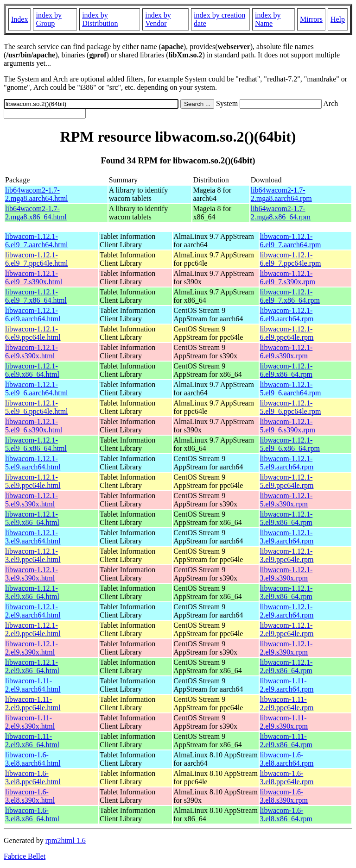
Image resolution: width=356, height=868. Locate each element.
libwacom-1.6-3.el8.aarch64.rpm (287, 759)
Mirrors (311, 19)
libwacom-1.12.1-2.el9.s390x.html (32, 648)
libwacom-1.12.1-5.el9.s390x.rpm (286, 500)
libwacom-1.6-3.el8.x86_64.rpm (286, 815)
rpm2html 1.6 (66, 840)
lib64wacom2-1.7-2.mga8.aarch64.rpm (281, 194)
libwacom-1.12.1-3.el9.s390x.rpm (286, 574)
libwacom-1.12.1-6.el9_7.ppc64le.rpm (291, 259)
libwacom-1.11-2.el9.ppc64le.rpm (287, 703)
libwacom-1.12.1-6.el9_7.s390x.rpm (288, 278)
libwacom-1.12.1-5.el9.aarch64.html (33, 463)
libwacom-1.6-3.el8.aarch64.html (33, 759)
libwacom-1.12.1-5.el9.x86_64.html (32, 518)
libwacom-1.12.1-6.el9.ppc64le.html (33, 333)
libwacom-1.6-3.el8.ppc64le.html (33, 777)
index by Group (49, 19)
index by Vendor (158, 19)
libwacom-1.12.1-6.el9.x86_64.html (32, 370)
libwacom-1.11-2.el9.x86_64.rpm (286, 740)
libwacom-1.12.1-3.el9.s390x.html (32, 574)
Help (338, 19)
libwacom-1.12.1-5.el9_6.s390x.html (34, 426)
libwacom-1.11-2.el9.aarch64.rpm (287, 685)
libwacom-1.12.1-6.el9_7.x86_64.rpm (290, 296)
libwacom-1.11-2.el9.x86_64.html (32, 740)
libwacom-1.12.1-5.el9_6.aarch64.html (37, 389)
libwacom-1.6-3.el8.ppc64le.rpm (287, 777)
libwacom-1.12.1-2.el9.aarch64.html (33, 611)
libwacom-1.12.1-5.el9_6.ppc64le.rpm (291, 407)
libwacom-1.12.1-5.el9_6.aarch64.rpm (291, 389)
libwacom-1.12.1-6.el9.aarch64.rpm (287, 315)
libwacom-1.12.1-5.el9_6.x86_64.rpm (290, 444)
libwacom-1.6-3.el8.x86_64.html (32, 815)
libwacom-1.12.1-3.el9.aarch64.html (33, 537)
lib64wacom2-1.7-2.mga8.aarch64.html (37, 194)
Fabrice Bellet (25, 856)
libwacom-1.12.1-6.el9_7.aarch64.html (37, 240)
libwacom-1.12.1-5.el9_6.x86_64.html (36, 444)
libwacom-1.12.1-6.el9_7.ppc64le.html (37, 259)
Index (19, 19)
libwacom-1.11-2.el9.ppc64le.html (33, 703)
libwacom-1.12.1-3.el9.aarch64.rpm (287, 537)
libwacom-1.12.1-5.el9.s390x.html (32, 500)
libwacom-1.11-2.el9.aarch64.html (33, 685)
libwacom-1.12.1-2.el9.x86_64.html (32, 666)
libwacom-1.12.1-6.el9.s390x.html (32, 352)
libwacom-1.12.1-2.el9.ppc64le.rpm (287, 629)
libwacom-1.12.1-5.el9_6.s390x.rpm (288, 426)
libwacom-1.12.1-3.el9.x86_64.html (32, 592)
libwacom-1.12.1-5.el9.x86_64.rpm (286, 518)
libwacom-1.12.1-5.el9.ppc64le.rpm (287, 481)
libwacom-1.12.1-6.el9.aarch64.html (33, 315)
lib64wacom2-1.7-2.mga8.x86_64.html (36, 213)
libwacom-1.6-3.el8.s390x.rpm (284, 796)
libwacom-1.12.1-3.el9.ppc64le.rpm (287, 555)
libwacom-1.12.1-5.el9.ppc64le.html (33, 481)
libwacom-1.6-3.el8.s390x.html (30, 796)
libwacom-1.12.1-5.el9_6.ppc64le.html (37, 407)
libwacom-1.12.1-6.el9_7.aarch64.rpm (291, 240)
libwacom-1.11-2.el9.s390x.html (30, 722)
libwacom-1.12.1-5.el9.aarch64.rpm (287, 463)
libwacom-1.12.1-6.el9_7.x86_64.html (36, 296)
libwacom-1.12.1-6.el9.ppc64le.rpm (287, 333)
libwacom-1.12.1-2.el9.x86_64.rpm (286, 666)
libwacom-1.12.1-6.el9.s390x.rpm (286, 352)
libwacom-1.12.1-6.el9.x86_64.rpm (286, 370)
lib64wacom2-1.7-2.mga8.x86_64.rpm (281, 213)
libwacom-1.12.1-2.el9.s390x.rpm (286, 648)
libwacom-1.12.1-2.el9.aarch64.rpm (287, 611)
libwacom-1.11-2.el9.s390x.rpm (284, 722)
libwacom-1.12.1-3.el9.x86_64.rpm (286, 592)
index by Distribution (100, 19)
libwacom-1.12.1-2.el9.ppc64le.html (33, 629)
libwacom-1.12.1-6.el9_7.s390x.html (34, 278)
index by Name (268, 19)
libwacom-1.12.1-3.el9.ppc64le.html (33, 555)
